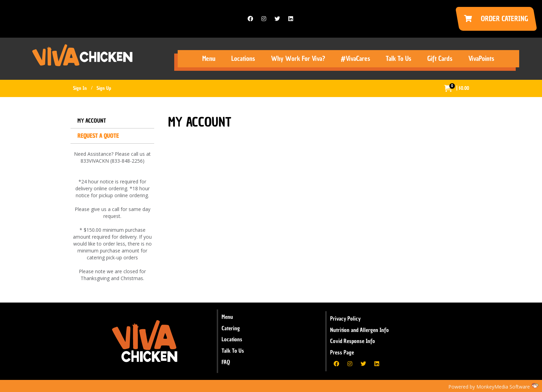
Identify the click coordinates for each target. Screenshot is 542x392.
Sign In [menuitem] (80, 88)
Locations (232, 339)
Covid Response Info (353, 341)
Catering (231, 328)
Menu (227, 317)
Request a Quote (98, 136)
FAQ (226, 362)
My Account (92, 121)
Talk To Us (233, 351)
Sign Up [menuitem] (104, 88)
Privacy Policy (345, 318)
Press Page (342, 352)
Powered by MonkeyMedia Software (489, 387)
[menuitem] (457, 88)
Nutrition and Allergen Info (359, 330)
